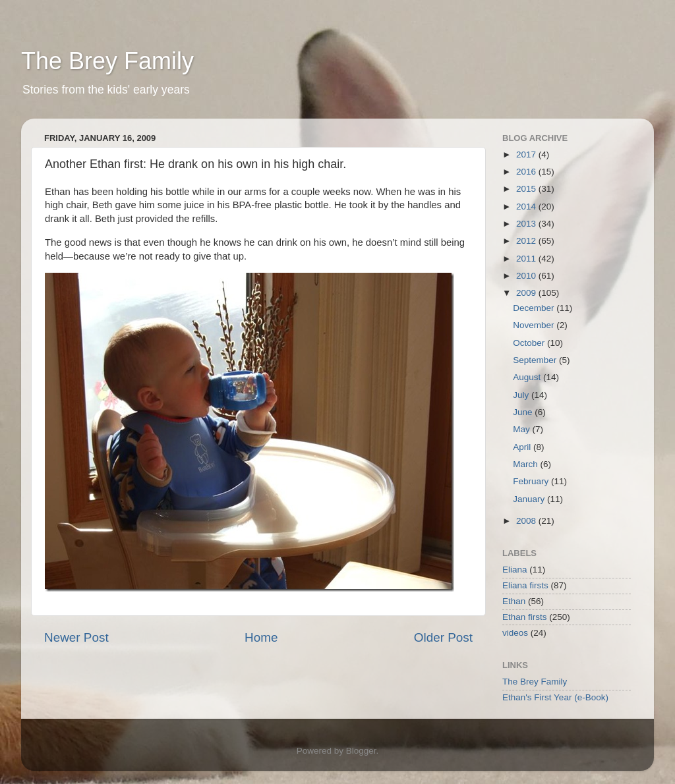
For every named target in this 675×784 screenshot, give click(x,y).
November (535, 325)
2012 (527, 241)
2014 (527, 207)
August (528, 377)
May (522, 429)
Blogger (361, 751)
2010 (527, 276)
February (532, 481)
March (526, 464)
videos (515, 633)
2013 (527, 224)
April (523, 447)
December (535, 308)
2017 (527, 154)
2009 (527, 293)
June (524, 412)
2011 (527, 259)
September (536, 360)
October (530, 343)
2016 (527, 172)
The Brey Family (107, 61)
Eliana (515, 570)
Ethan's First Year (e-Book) (555, 697)
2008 (527, 521)
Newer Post (76, 637)
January (530, 499)
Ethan (514, 601)
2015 (527, 189)
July (522, 395)
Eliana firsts (525, 585)
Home (261, 637)
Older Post (443, 637)
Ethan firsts (525, 617)
